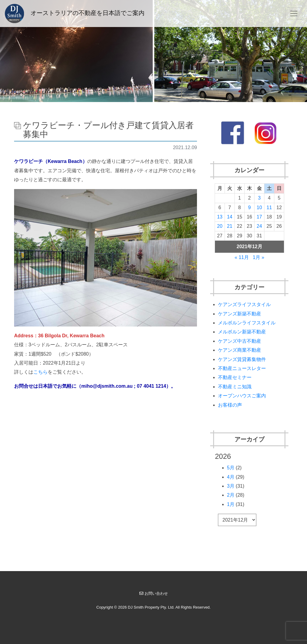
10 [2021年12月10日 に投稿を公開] (259, 208)
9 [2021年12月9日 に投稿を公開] (249, 208)
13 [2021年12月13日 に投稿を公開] (220, 217)
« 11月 (242, 257)
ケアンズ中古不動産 (240, 341)
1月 (231, 504)
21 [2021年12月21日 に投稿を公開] (230, 226)
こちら (40, 372)
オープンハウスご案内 (242, 396)
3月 (231, 486)
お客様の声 (230, 405)
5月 (231, 468)
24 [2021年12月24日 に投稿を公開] (259, 226)
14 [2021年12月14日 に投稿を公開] (230, 217)
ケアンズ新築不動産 (240, 314)
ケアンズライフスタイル (244, 304)
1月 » (258, 257)
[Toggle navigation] (294, 14)
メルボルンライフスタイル (247, 323)
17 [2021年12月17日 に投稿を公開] (259, 217)
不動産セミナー (235, 377)
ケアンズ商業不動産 (240, 350)
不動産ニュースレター (242, 368)
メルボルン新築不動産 (242, 332)
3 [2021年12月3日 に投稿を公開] (259, 198)
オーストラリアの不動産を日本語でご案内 (75, 14)
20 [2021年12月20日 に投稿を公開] (220, 226)
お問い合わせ (154, 593)
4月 (231, 477)
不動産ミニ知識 (235, 387)
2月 (231, 495)
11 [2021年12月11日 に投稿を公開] (269, 208)
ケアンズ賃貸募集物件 (242, 359)
